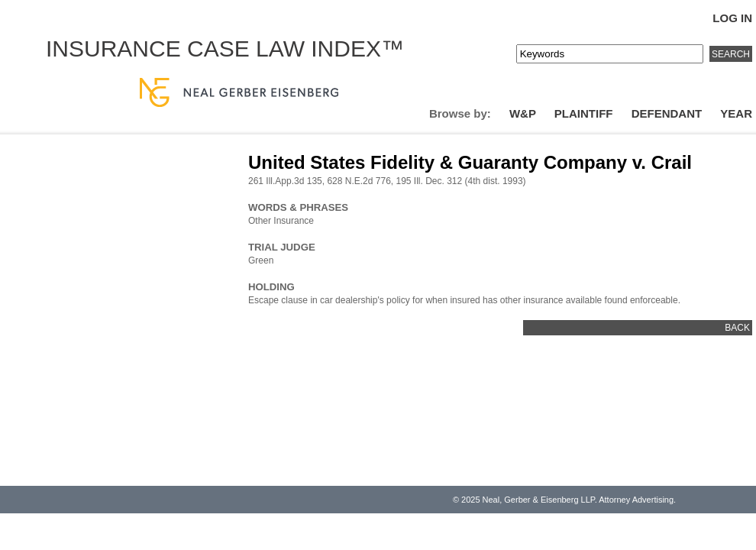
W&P (523, 113)
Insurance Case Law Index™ (225, 49)
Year (736, 113)
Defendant (667, 113)
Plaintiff (584, 113)
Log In (732, 18)
